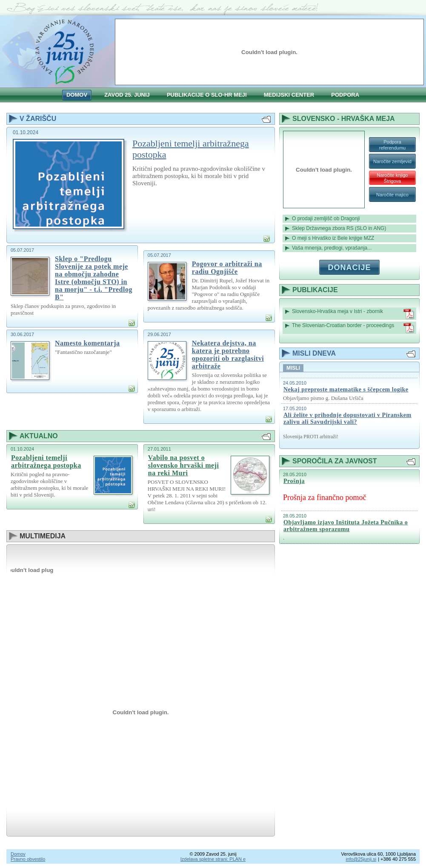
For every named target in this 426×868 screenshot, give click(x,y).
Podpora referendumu (392, 145)
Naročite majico (392, 195)
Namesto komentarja (87, 343)
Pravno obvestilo (28, 859)
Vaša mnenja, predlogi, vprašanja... (332, 248)
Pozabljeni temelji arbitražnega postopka (191, 149)
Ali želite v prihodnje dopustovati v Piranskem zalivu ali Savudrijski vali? (347, 418)
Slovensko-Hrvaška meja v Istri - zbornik (353, 314)
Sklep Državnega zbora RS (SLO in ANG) (339, 228)
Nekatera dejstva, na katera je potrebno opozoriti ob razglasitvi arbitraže (228, 355)
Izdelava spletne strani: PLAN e (213, 859)
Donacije (349, 267)
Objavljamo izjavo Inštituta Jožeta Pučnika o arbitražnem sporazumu (346, 526)
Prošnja (294, 481)
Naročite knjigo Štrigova (393, 178)
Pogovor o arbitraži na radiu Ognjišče (227, 268)
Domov (18, 854)
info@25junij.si (361, 859)
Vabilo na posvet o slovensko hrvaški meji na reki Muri (184, 465)
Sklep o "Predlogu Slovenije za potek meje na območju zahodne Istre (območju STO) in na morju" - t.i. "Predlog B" (94, 278)
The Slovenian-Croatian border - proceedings (353, 328)
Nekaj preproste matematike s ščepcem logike (346, 389)
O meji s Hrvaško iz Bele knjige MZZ (333, 238)
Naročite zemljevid (392, 161)
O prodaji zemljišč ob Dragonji (326, 218)
